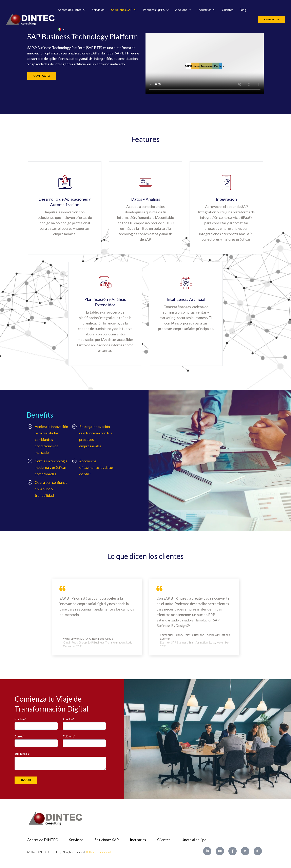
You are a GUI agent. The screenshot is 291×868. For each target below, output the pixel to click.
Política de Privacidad (98, 852)
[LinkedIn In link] (207, 851)
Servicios (98, 10)
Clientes (228, 10)
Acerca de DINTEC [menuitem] (43, 840)
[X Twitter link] (245, 851)
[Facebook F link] (232, 851)
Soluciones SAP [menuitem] (107, 840)
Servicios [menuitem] (76, 840)
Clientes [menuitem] (164, 840)
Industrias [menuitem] (138, 840)
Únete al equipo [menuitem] (194, 840)
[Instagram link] (258, 851)
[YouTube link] (220, 851)
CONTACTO (42, 76)
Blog (243, 10)
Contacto (271, 19)
